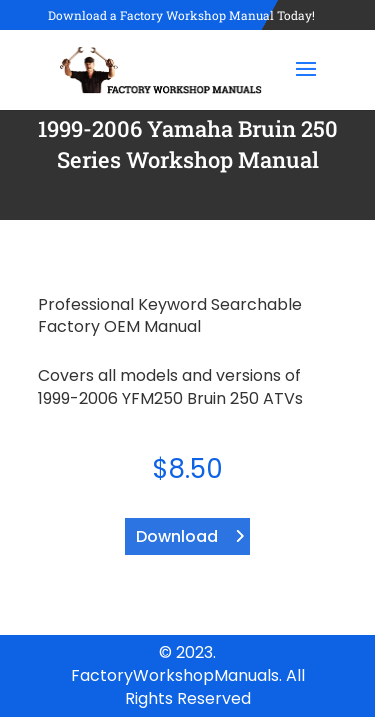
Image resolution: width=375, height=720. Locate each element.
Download (177, 536)
